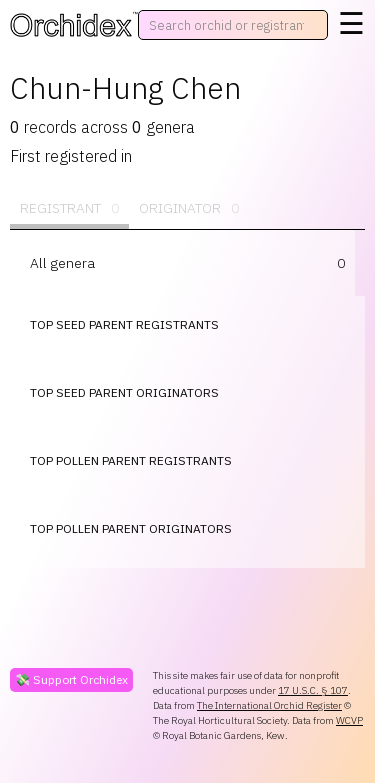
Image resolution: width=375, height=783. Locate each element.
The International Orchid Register (269, 705)
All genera (62, 263)
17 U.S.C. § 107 (313, 690)
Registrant (69, 208)
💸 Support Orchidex (71, 679)
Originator (189, 208)
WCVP (349, 720)
